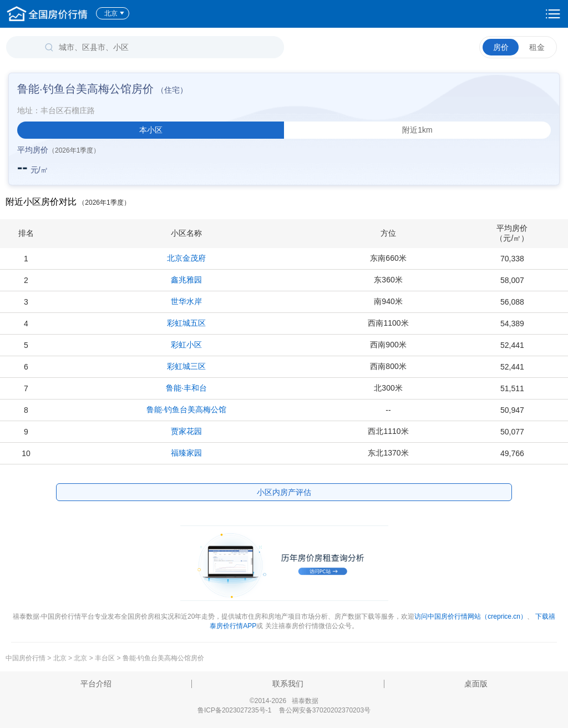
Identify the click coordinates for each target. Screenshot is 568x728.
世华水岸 (186, 301)
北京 (115, 13)
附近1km (417, 130)
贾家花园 (186, 431)
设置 (553, 14)
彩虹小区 (186, 345)
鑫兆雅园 (186, 280)
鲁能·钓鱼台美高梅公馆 (186, 410)
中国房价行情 (26, 658)
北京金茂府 (186, 258)
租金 (537, 47)
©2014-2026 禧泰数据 (284, 701)
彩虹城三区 (186, 366)
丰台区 (105, 658)
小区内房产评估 (284, 492)
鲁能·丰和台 (186, 388)
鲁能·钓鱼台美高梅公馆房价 (163, 658)
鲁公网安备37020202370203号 (325, 710)
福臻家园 (186, 453)
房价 (501, 47)
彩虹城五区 (186, 323)
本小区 (151, 130)
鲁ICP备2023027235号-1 (234, 710)
